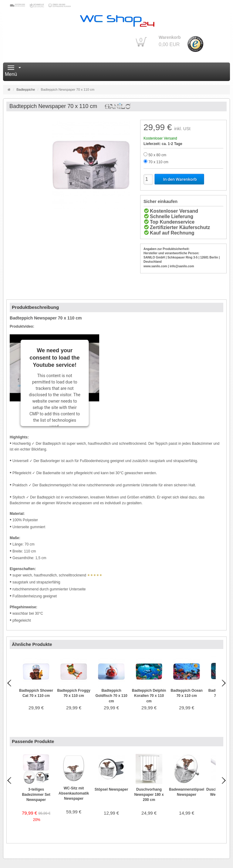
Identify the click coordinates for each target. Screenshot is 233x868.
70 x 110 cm (158, 162)
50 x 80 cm (157, 155)
